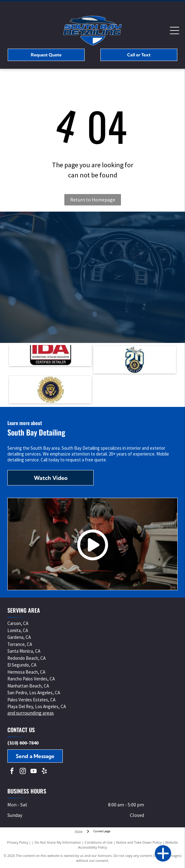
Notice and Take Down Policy (139, 842)
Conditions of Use (99, 842)
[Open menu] (175, 30)
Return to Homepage (93, 200)
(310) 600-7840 (23, 743)
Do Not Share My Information (58, 842)
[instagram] (23, 772)
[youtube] (34, 772)
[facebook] (12, 772)
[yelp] (44, 772)
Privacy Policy (18, 842)
